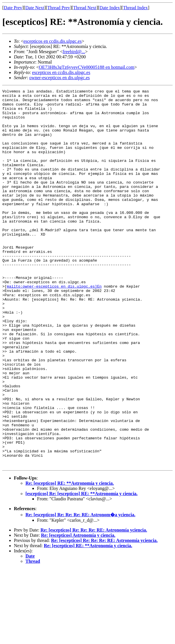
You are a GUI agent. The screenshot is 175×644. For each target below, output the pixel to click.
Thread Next (85, 8)
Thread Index (135, 8)
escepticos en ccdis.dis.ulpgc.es (52, 41)
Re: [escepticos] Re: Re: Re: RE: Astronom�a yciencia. (80, 590)
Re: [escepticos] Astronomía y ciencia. (78, 611)
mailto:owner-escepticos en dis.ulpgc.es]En (54, 326)
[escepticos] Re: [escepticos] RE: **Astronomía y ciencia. (82, 569)
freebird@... (74, 52)
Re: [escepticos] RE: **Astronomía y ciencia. (70, 559)
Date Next (35, 8)
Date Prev (13, 8)
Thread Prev (59, 8)
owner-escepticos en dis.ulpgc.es (59, 78)
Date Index (110, 8)
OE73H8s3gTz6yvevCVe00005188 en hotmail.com (86, 67)
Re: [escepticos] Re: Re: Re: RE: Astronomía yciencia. (94, 605)
